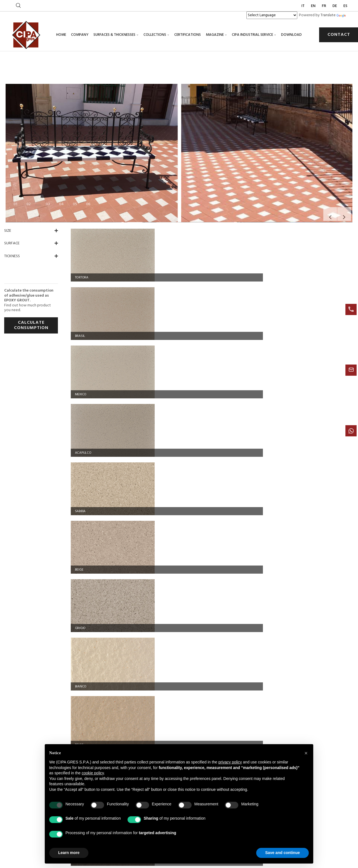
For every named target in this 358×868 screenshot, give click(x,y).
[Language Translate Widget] (272, 15)
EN (314, 6)
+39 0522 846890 (124, 633)
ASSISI (265, 483)
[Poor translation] (20, 785)
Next (341, 241)
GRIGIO (81, 425)
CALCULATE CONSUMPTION (31, 355)
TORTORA (83, 308)
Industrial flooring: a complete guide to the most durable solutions (247, 705)
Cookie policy (166, 720)
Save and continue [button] (282, 853)
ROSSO (81, 483)
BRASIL (173, 308)
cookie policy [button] (93, 773)
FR (324, 6)
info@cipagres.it (123, 647)
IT (303, 6)
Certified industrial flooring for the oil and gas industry (143, 705)
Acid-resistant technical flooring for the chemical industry (185, 697)
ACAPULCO (84, 366)
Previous (321, 241)
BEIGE (265, 366)
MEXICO (266, 308)
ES (345, 6)
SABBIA (173, 366)
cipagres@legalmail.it (291, 736)
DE (335, 6)
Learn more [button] (69, 853)
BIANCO (174, 425)
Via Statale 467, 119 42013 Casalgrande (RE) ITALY (133, 616)
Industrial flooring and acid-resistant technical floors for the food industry (73, 697)
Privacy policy (192, 720)
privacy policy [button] (230, 762)
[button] (306, 753)
